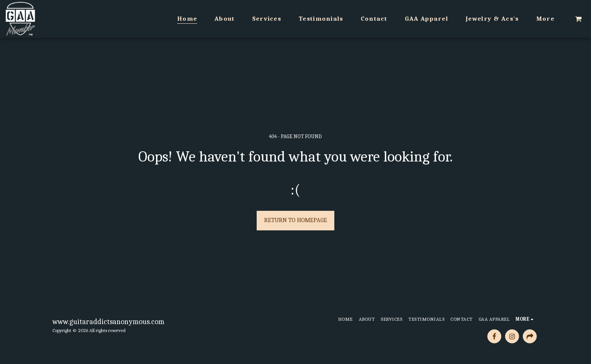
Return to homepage (296, 220)
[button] (578, 19)
